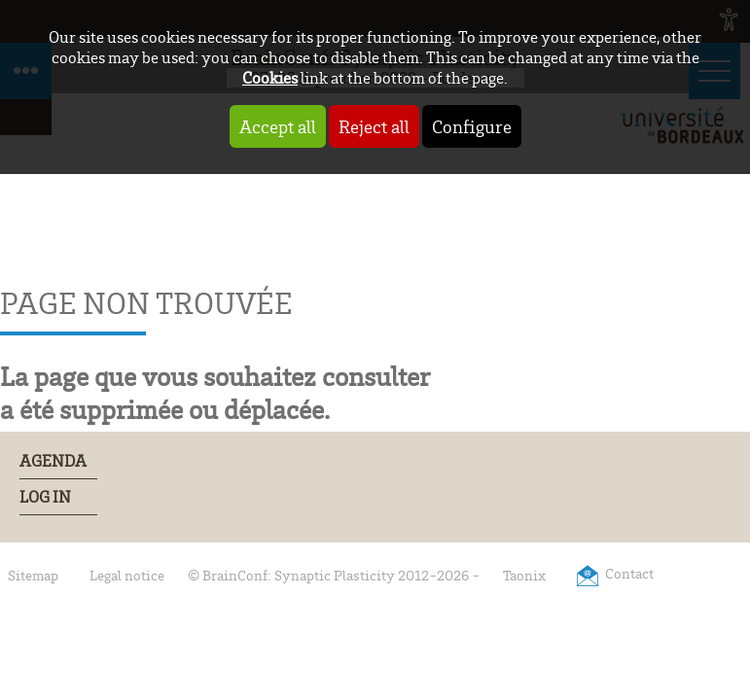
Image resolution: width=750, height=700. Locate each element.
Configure (472, 126)
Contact (629, 573)
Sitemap (33, 575)
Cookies (270, 77)
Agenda (53, 461)
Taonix (524, 575)
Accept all (278, 126)
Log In (45, 497)
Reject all (374, 126)
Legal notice (127, 575)
